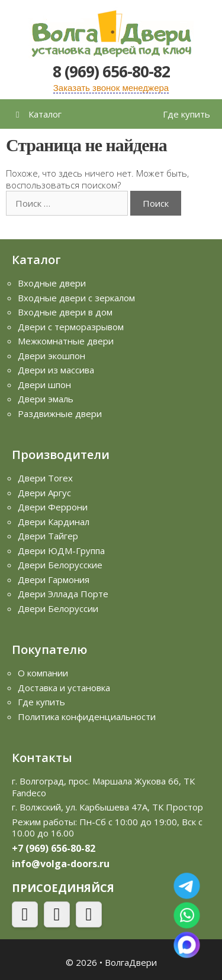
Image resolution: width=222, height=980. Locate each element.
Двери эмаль (46, 399)
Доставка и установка (64, 688)
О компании (43, 673)
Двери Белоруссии (58, 608)
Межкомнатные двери (66, 341)
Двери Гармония (54, 579)
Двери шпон (44, 385)
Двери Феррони (53, 507)
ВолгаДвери (131, 962)
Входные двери (52, 283)
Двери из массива (56, 370)
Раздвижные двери (60, 414)
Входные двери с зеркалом (76, 298)
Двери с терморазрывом (71, 327)
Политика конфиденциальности (87, 717)
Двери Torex (45, 478)
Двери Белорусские (60, 565)
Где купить (186, 114)
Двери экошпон (52, 356)
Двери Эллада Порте (63, 594)
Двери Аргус (44, 493)
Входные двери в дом (65, 312)
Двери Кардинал (54, 522)
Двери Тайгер (48, 536)
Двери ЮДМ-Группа (61, 551)
